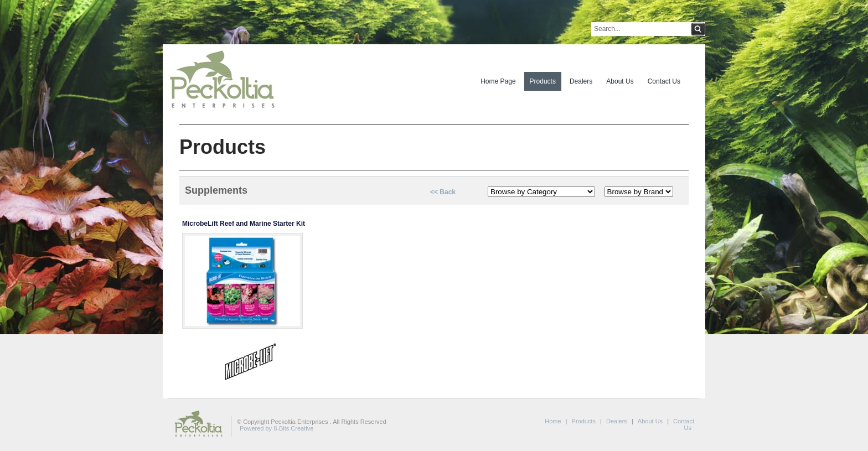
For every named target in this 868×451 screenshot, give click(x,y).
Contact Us (664, 81)
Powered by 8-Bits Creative (277, 428)
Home (553, 421)
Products (543, 81)
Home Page (498, 81)
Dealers (581, 81)
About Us (620, 81)
